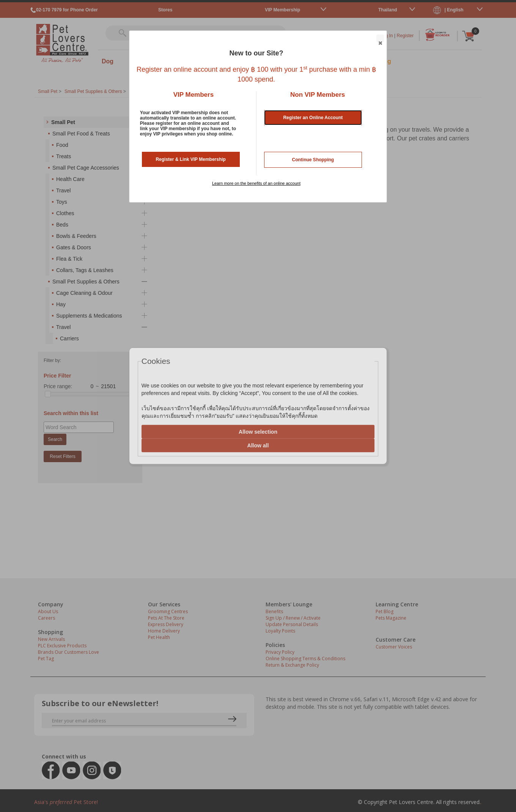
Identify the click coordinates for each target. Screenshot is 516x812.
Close (380, 39)
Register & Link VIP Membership (191, 159)
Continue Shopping (313, 160)
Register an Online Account (313, 118)
